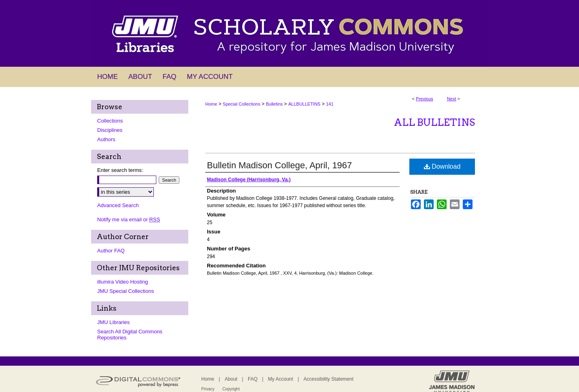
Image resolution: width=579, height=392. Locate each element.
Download (442, 166)
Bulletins (275, 104)
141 (330, 104)
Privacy (208, 389)
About (231, 379)
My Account (281, 379)
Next (452, 99)
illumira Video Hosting (123, 282)
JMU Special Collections (126, 291)
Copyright (231, 389)
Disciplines (110, 130)
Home (211, 104)
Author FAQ (111, 251)
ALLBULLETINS (304, 104)
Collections (110, 121)
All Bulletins (434, 122)
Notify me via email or (129, 219)
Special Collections (242, 104)
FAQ (253, 379)
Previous (425, 99)
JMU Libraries (113, 322)
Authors (106, 139)
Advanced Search (118, 205)
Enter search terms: (120, 170)
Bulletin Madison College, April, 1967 (279, 165)
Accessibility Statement (329, 379)
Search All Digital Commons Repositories (130, 335)
